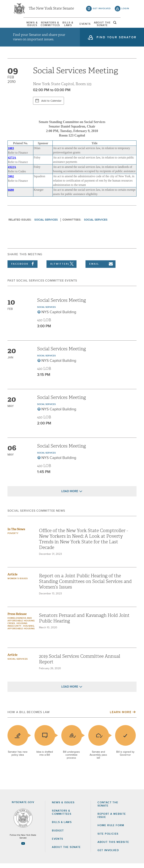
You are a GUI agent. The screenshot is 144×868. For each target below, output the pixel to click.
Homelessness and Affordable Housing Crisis (21, 625)
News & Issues (22, 25)
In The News (16, 534)
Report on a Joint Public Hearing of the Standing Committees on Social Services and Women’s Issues (85, 586)
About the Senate (66, 852)
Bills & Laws (66, 25)
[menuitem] (22, 25)
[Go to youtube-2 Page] (23, 848)
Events (88, 25)
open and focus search (125, 25)
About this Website (113, 847)
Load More (70, 496)
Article (12, 579)
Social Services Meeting (61, 305)
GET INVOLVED (108, 855)
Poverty (13, 538)
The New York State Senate (51, 9)
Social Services (46, 224)
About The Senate (110, 25)
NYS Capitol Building (59, 317)
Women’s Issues (18, 583)
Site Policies (108, 838)
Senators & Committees (44, 25)
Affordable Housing (21, 633)
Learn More (121, 717)
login (125, 9)
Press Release (17, 618)
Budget (58, 835)
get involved (102, 9)
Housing (29, 631)
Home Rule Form (111, 830)
